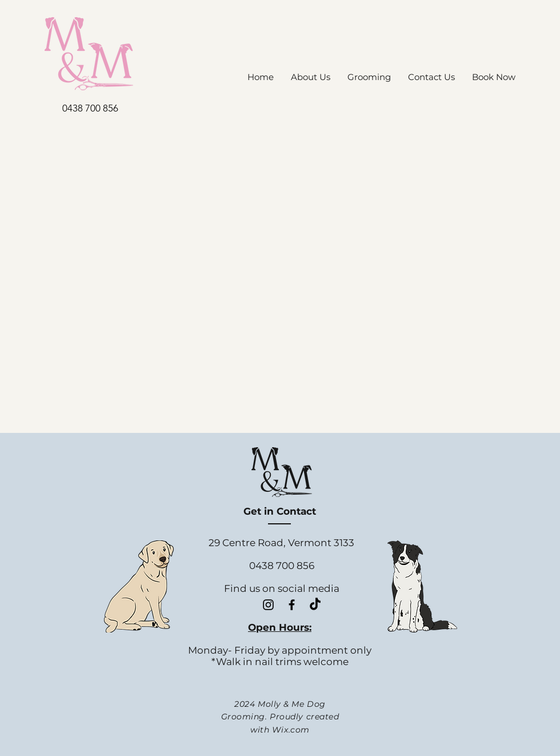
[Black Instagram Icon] (268, 605)
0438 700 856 (90, 108)
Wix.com (291, 730)
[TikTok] (315, 605)
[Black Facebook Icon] (292, 605)
